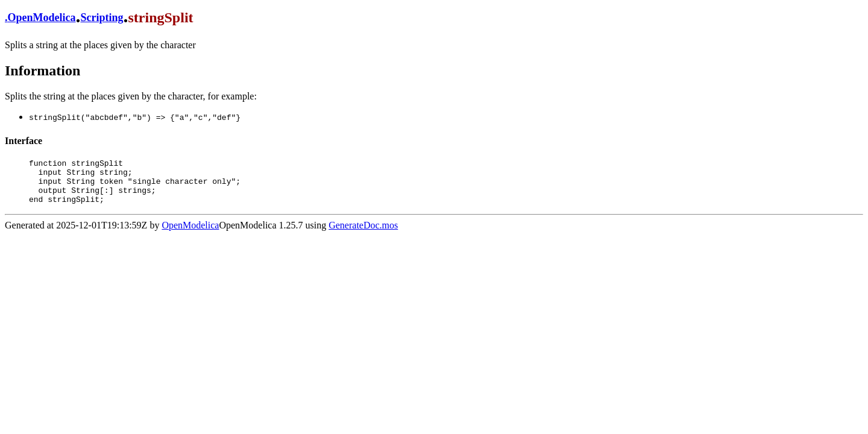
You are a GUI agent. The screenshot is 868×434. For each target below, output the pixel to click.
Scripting (102, 17)
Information (42, 71)
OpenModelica (42, 17)
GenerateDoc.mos (363, 234)
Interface (24, 141)
